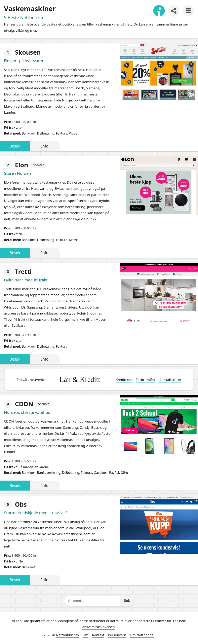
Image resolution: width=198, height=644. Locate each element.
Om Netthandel (142, 635)
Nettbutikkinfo (67, 635)
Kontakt (98, 635)
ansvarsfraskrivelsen (99, 627)
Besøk (15, 146)
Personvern (117, 635)
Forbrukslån (145, 380)
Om (85, 635)
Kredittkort (124, 380)
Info (45, 146)
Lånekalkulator (169, 380)
